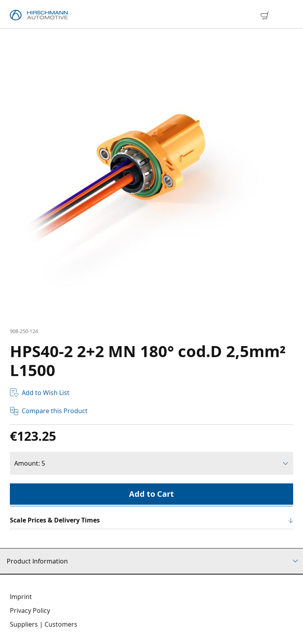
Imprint (21, 597)
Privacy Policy (30, 610)
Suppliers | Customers (44, 624)
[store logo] (39, 15)
